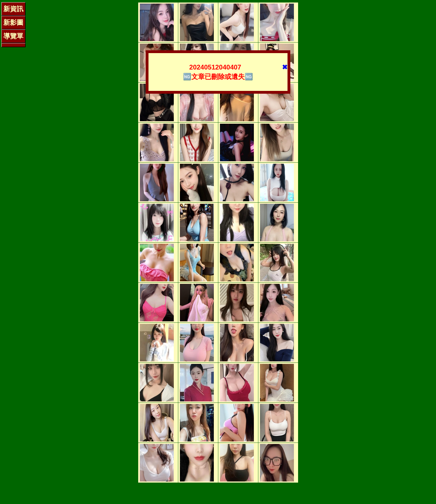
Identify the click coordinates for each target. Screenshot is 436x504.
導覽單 (13, 36)
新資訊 (13, 9)
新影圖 (13, 22)
